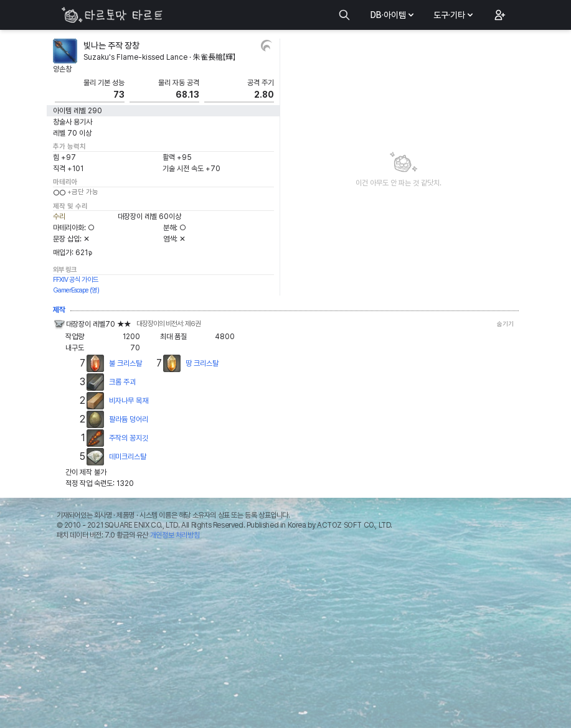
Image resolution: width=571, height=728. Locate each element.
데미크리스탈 (128, 457)
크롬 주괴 (122, 382)
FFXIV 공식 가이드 (76, 280)
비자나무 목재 (129, 401)
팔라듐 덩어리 (129, 419)
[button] (499, 15)
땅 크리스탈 (202, 363)
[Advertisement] (285, 637)
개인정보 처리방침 (175, 535)
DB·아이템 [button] (393, 15)
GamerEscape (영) (76, 290)
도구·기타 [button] (454, 15)
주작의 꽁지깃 (129, 438)
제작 (59, 310)
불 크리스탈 (125, 363)
